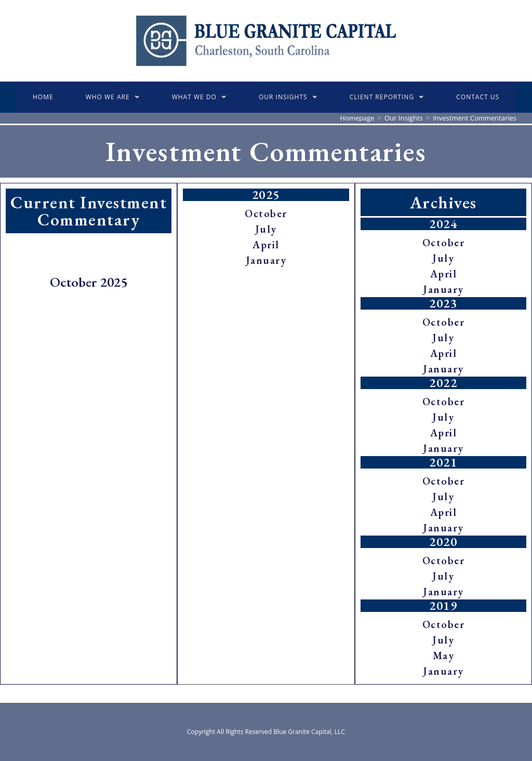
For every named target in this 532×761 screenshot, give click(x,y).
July (266, 229)
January (266, 260)
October (266, 213)
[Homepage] (357, 118)
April (266, 245)
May (444, 656)
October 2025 (89, 282)
